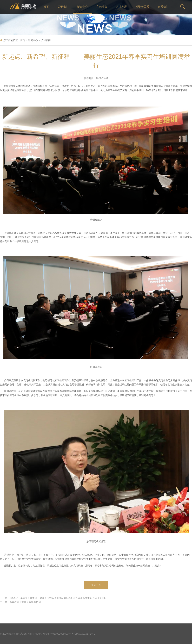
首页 (46, 7)
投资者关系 (142, 7)
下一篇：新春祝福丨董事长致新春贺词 (20, 602)
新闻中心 (82, 7)
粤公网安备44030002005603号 (54, 634)
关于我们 (63, 7)
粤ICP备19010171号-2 (83, 634)
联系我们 (163, 7)
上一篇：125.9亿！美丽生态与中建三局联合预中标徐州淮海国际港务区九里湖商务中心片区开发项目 (53, 598)
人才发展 (121, 7)
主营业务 (102, 7)
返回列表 (96, 585)
